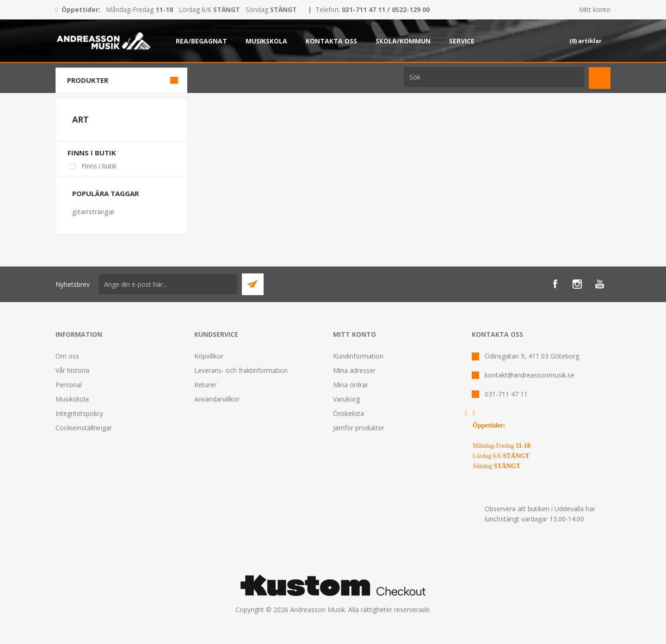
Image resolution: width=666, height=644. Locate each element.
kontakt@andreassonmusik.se (530, 375)
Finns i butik (92, 153)
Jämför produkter (359, 428)
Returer (205, 385)
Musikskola (72, 399)
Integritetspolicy (79, 413)
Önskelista (348, 413)
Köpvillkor (209, 356)
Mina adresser (354, 370)
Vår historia (72, 370)
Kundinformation (358, 356)
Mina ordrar (351, 385)
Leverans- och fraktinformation (241, 370)
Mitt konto (595, 9)
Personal (69, 385)
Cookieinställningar (84, 428)
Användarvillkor (217, 399)
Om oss (67, 356)
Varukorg (346, 399)
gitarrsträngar (93, 212)
